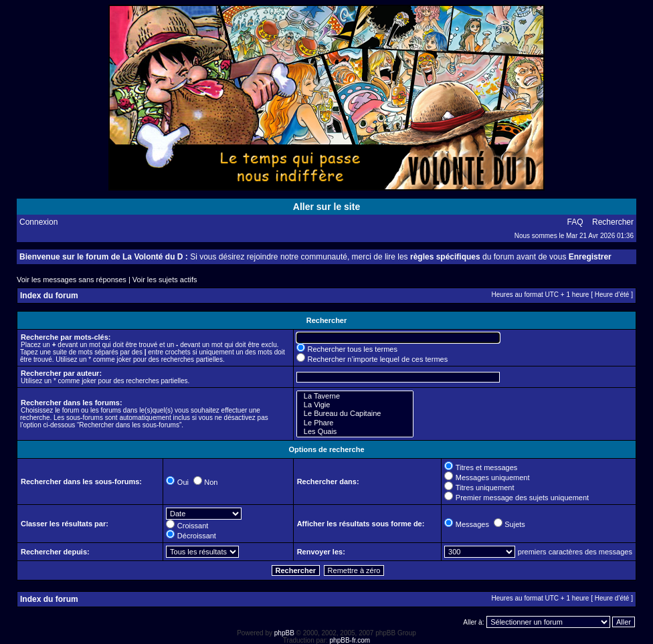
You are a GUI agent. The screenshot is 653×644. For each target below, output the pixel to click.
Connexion (38, 222)
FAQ (575, 222)
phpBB (284, 633)
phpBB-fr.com (350, 640)
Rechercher (613, 222)
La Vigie (355, 405)
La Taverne (355, 396)
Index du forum (49, 296)
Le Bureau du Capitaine (355, 414)
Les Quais (355, 432)
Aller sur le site (326, 207)
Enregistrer (590, 257)
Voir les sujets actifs (165, 280)
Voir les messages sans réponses (72, 280)
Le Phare (355, 423)
